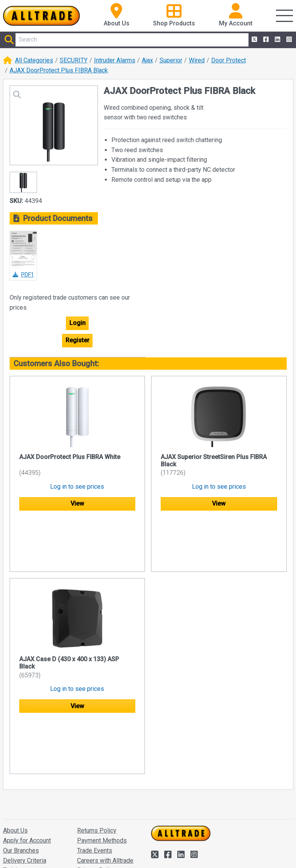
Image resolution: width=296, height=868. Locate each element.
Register (77, 340)
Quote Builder (95, 787)
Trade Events (95, 747)
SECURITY (74, 60)
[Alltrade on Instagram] (288, 40)
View (77, 504)
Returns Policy (97, 727)
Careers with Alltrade (105, 757)
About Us (15, 727)
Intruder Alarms (115, 60)
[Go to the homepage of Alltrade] (42, 16)
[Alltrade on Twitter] (254, 40)
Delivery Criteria (25, 757)
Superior (171, 60)
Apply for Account (27, 737)
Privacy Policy (96, 767)
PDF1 (23, 275)
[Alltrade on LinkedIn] (277, 40)
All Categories (34, 60)
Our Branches (21, 747)
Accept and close (175, 851)
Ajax (147, 60)
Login (77, 323)
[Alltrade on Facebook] (265, 40)
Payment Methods (102, 737)
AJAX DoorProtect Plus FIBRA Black (59, 70)
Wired (197, 60)
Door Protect (229, 60)
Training (13, 767)
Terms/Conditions (101, 777)
